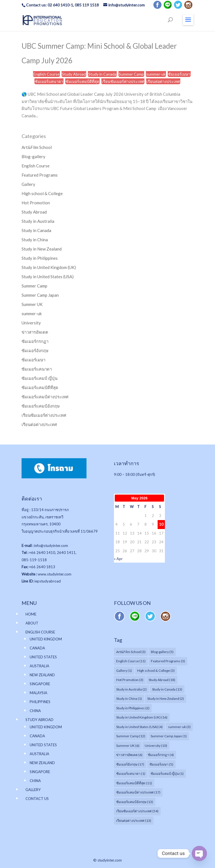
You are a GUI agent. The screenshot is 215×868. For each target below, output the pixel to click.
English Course (46, 74)
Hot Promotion (36, 203)
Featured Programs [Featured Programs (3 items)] (168, 661)
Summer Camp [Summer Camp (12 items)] (131, 736)
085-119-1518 (34, 560)
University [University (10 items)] (156, 746)
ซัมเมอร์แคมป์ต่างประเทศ (45, 397)
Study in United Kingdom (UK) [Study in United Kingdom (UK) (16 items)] (142, 717)
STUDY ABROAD (39, 720)
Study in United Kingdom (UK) (49, 267)
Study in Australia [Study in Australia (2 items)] (131, 689)
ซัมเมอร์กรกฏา (35, 341)
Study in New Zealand (42, 249)
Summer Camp (131, 74)
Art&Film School (37, 147)
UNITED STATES (43, 657)
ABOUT (32, 623)
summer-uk (156, 74)
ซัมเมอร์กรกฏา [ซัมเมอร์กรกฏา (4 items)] (161, 755)
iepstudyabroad (48, 581)
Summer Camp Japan (40, 295)
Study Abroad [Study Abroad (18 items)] (162, 680)
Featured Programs (40, 175)
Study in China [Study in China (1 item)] (129, 699)
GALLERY (33, 790)
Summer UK (32, 304)
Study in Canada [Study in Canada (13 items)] (167, 689)
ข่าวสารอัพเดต (35, 332)
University (31, 323)
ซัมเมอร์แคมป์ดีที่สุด (82, 81)
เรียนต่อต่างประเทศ (163, 81)
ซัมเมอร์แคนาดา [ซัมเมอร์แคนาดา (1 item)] (131, 774)
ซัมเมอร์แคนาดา (49, 81)
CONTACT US (37, 799)
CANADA (37, 648)
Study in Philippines (40, 258)
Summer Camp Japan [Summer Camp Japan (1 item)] (169, 736)
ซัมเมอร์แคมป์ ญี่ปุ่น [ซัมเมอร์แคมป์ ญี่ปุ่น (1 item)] (167, 774)
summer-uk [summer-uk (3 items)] (179, 727)
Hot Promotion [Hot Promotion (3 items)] (130, 680)
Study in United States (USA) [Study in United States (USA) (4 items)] (139, 727)
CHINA (35, 711)
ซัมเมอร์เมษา (179, 74)
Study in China (35, 240)
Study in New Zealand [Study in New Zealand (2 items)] (166, 699)
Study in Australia (38, 221)
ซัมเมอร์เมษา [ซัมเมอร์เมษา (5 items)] (161, 764)
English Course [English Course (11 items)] (131, 661)
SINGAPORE (40, 684)
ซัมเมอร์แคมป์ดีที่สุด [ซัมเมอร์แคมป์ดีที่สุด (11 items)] (134, 783)
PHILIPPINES (40, 702)
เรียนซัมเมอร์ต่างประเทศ (123, 81)
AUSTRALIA (39, 666)
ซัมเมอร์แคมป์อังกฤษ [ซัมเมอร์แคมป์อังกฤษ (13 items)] (135, 802)
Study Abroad (74, 74)
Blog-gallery (33, 156)
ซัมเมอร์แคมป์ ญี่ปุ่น (39, 378)
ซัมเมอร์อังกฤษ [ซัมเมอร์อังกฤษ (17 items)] (130, 764)
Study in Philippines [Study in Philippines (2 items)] (133, 708)
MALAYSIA (38, 693)
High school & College (42, 193)
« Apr (118, 559)
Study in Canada (102, 74)
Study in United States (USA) (48, 277)
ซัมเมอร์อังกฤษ (35, 350)
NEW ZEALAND (42, 675)
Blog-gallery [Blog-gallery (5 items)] (162, 652)
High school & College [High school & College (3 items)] (156, 671)
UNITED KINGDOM (46, 639)
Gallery (28, 184)
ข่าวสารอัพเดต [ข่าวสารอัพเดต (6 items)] (129, 755)
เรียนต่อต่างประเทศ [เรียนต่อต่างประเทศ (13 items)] (134, 821)
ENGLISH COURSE (40, 632)
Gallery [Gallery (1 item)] (124, 671)
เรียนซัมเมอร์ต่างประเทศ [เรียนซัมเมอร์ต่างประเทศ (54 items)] (137, 811)
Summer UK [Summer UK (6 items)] (128, 746)
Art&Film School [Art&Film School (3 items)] (131, 652)
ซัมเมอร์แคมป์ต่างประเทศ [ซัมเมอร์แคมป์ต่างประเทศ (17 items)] (138, 792)
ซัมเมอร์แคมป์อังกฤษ (41, 406)
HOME (31, 614)
